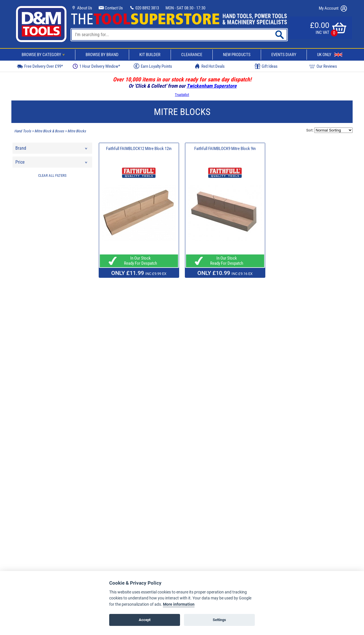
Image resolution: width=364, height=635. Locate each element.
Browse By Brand (102, 55)
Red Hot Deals (210, 66)
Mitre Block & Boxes (49, 131)
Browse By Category (44, 55)
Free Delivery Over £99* (40, 66)
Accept (145, 620)
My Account (333, 9)
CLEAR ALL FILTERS (52, 175)
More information (179, 604)
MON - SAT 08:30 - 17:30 (185, 8)
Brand (52, 150)
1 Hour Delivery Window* (96, 66)
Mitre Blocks (77, 131)
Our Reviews (323, 66)
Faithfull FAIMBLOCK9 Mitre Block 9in (225, 149)
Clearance (192, 55)
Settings (219, 620)
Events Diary (284, 55)
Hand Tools (23, 131)
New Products (237, 55)
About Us (82, 8)
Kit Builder (150, 55)
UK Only (330, 55)
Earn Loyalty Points (153, 66)
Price (52, 164)
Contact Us (111, 8)
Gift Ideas (266, 66)
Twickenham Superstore (212, 86)
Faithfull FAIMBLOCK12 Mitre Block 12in (139, 149)
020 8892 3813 (144, 8)
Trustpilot (182, 95)
